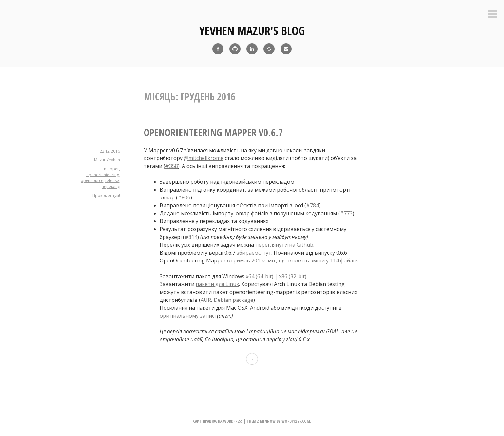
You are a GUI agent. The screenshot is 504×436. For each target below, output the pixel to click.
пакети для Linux (217, 284)
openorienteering (103, 175)
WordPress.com (296, 421)
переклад (111, 187)
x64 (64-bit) (260, 276)
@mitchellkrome (204, 158)
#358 (172, 166)
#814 (191, 237)
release (112, 181)
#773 (346, 213)
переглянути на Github (284, 245)
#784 (312, 205)
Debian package (233, 300)
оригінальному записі (188, 316)
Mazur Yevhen (107, 160)
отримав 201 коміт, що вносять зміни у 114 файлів (292, 260)
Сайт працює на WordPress (218, 421)
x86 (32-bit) (293, 276)
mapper (111, 169)
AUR (206, 300)
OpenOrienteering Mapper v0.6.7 (213, 132)
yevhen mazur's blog (252, 31)
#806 (184, 197)
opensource (92, 181)
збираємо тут (254, 253)
